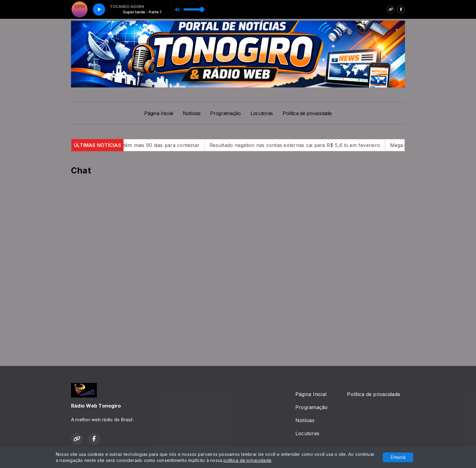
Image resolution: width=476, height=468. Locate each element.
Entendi (398, 457)
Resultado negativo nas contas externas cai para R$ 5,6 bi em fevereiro (306, 145)
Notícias (192, 113)
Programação (225, 113)
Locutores (262, 113)
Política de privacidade (307, 113)
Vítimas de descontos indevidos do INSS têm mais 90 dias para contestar (124, 145)
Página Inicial (159, 113)
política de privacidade (247, 460)
